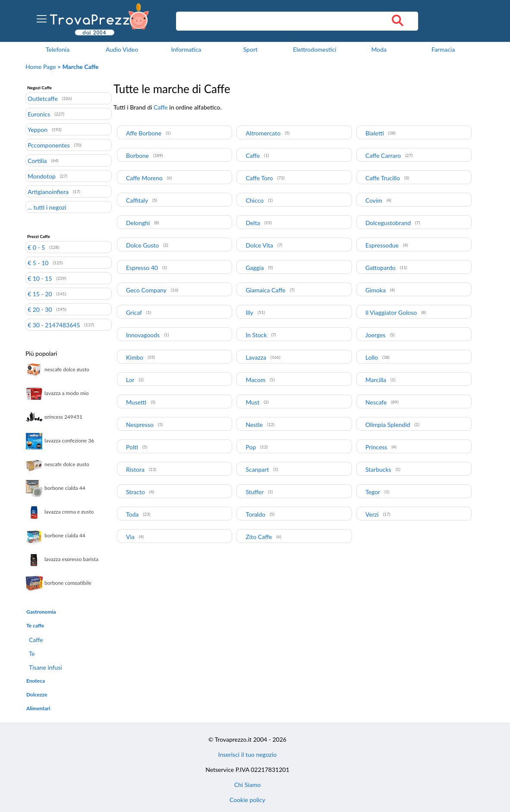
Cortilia (37, 160)
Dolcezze (37, 694)
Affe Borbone (144, 133)
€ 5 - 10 (38, 263)
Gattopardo (381, 268)
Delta (253, 223)
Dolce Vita (259, 245)
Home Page (41, 67)
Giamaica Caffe (265, 290)
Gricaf (134, 312)
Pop (251, 447)
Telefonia (58, 49)
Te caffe (35, 625)
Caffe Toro (259, 178)
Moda (379, 49)
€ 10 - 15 (40, 278)
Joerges (376, 335)
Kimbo (135, 357)
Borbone (137, 155)
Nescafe (376, 402)
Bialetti (375, 133)
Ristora (135, 469)
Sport (250, 49)
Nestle (254, 425)
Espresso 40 (142, 268)
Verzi (372, 514)
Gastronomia (41, 612)
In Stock (256, 335)
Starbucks (378, 469)
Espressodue (382, 245)
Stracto (135, 492)
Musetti (136, 402)
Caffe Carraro (383, 155)
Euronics (39, 114)
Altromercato (263, 133)
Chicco (255, 200)
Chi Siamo (247, 785)
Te (32, 654)
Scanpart (257, 469)
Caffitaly (137, 200)
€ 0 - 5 (36, 247)
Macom (255, 380)
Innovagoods (143, 335)
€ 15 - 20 (40, 294)
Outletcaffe (43, 98)
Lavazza (256, 357)
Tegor (373, 492)
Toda (132, 514)
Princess (376, 447)
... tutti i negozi (47, 207)
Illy (249, 312)
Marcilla (376, 380)
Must (252, 402)
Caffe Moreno (144, 178)
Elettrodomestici (315, 49)
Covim (374, 200)
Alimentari (38, 708)
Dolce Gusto (142, 245)
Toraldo (255, 514)
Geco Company (146, 290)
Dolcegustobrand (388, 223)
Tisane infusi (46, 667)
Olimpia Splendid (388, 425)
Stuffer (255, 492)
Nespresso (140, 425)
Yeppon (38, 129)
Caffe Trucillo (383, 178)
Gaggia (255, 268)
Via (130, 537)
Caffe (36, 640)
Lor (130, 380)
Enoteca (36, 681)
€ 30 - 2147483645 (54, 325)
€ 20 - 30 (40, 309)
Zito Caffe (259, 537)
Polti (132, 447)
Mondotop (42, 176)
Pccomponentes (49, 145)
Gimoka (376, 290)
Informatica (186, 49)
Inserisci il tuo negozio (248, 754)
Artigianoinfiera (48, 191)
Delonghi (138, 223)
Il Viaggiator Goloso (391, 312)
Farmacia (443, 49)
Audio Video (122, 49)
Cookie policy (247, 800)
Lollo (372, 357)
